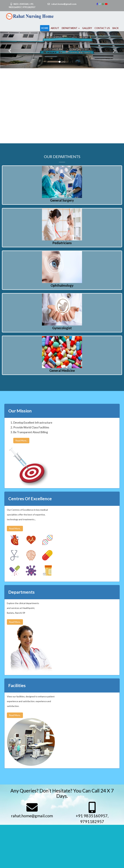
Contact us (102, 28)
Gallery (87, 28)
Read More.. (21, 440)
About (55, 28)
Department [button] (71, 28)
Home (45, 28)
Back (116, 28)
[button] (9, 50)
